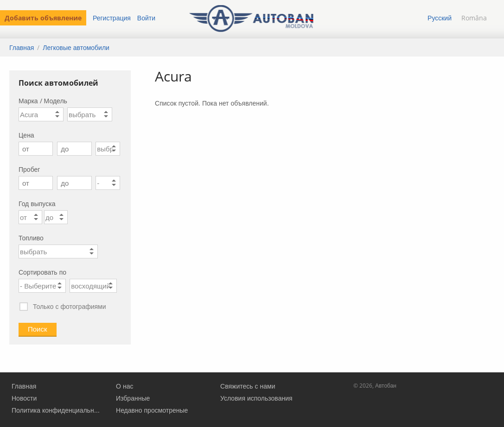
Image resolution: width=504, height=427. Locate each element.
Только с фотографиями (62, 307)
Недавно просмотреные (152, 410)
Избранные (133, 398)
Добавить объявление (43, 18)
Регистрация (112, 18)
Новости (24, 398)
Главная (22, 47)
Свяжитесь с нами (248, 386)
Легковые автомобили (76, 47)
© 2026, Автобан (375, 386)
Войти (146, 18)
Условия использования (256, 398)
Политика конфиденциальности (56, 410)
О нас (124, 386)
